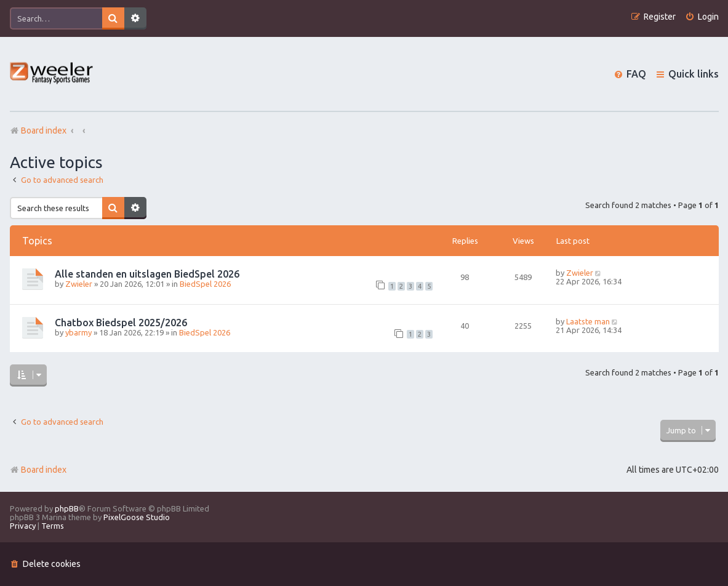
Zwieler (79, 284)
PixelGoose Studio (137, 517)
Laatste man (588, 321)
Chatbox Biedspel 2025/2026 (121, 323)
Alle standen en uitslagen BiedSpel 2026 (147, 274)
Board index (38, 470)
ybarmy (78, 332)
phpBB (67, 508)
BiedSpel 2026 (205, 284)
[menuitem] (702, 17)
